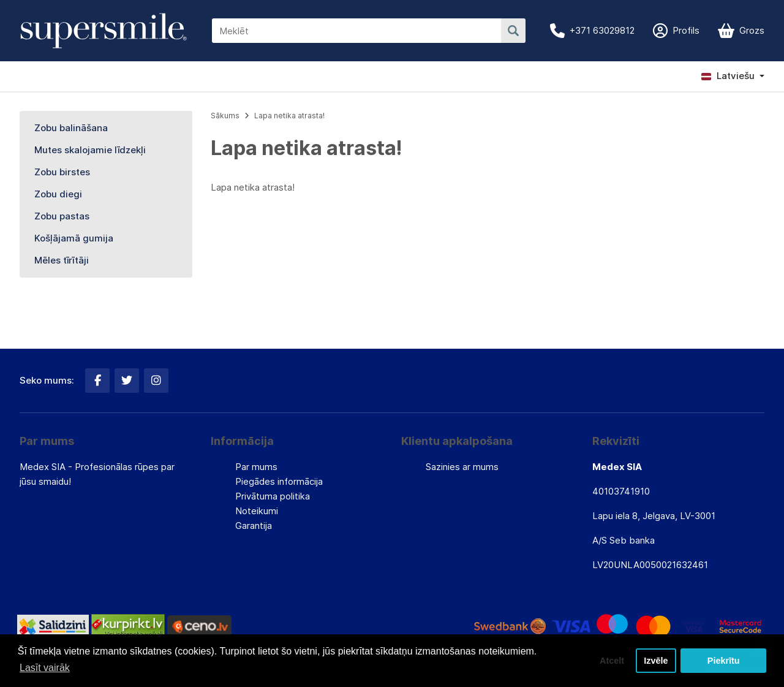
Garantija (254, 526)
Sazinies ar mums (462, 467)
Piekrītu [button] (724, 661)
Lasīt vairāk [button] (45, 668)
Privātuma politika (273, 496)
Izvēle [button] (656, 661)
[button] (733, 76)
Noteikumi (257, 511)
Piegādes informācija (279, 481)
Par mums (256, 467)
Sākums (225, 116)
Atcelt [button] (612, 661)
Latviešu (728, 76)
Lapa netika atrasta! (289, 116)
